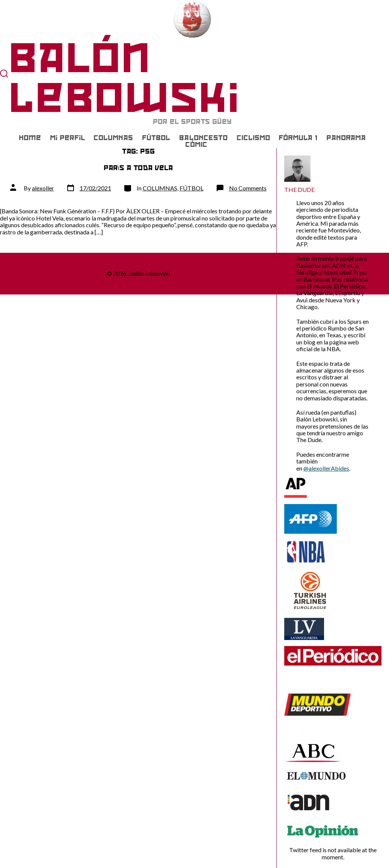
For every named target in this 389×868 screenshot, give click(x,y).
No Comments (248, 188)
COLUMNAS (113, 138)
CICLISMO (253, 138)
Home (30, 138)
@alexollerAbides (326, 468)
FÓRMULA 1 (298, 138)
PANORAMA (346, 138)
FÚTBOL (156, 138)
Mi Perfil (67, 138)
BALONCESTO (203, 138)
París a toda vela (138, 168)
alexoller (43, 188)
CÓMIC (196, 145)
